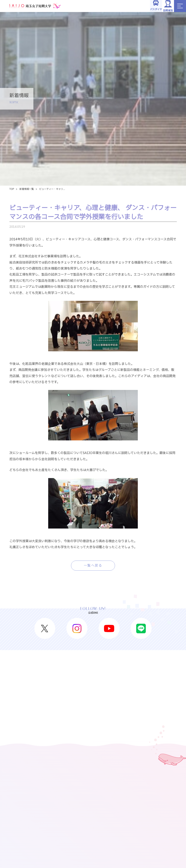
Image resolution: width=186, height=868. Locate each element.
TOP (12, 189)
